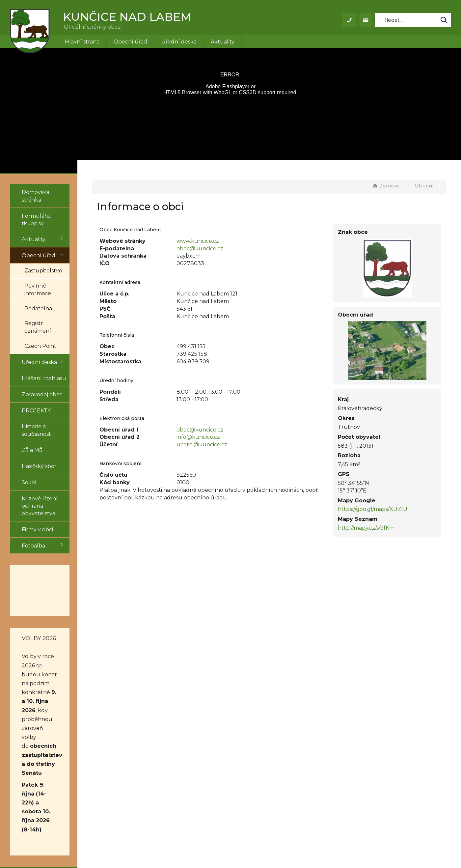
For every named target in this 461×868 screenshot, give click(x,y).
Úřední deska (179, 42)
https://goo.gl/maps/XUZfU (382, 509)
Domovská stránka (389, 186)
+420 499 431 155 (220, 774)
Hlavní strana (82, 42)
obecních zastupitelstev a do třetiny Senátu (47, 665)
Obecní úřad (130, 42)
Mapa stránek (291, 789)
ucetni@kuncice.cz (224, 445)
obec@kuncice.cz (222, 249)
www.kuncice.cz (219, 241)
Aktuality (223, 42)
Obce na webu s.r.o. (322, 844)
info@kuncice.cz (220, 437)
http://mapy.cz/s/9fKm (375, 528)
